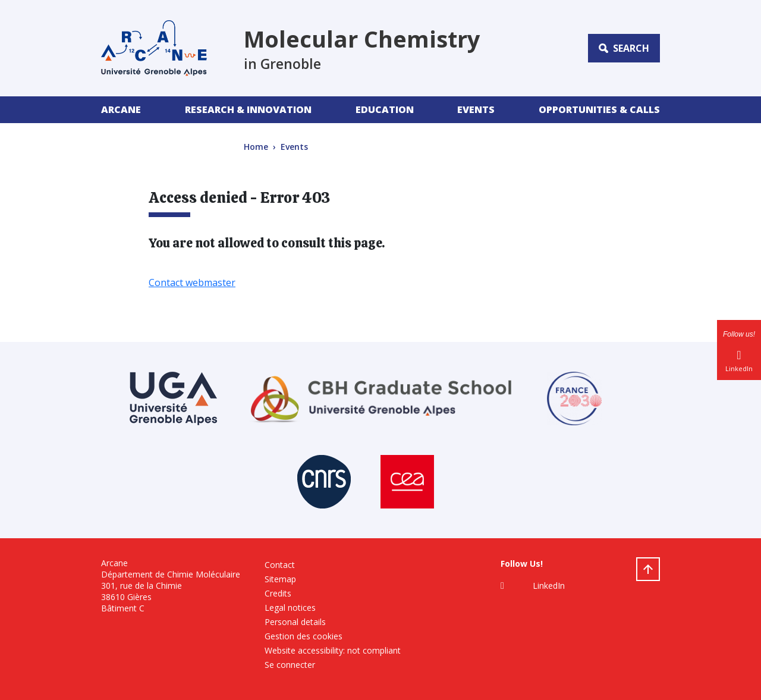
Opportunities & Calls (599, 109)
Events (476, 109)
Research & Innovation (248, 109)
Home (256, 147)
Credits (278, 593)
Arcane (121, 109)
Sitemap (280, 579)
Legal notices (290, 608)
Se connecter (290, 665)
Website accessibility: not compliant (333, 650)
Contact (280, 565)
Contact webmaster (192, 282)
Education (385, 109)
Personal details (295, 622)
